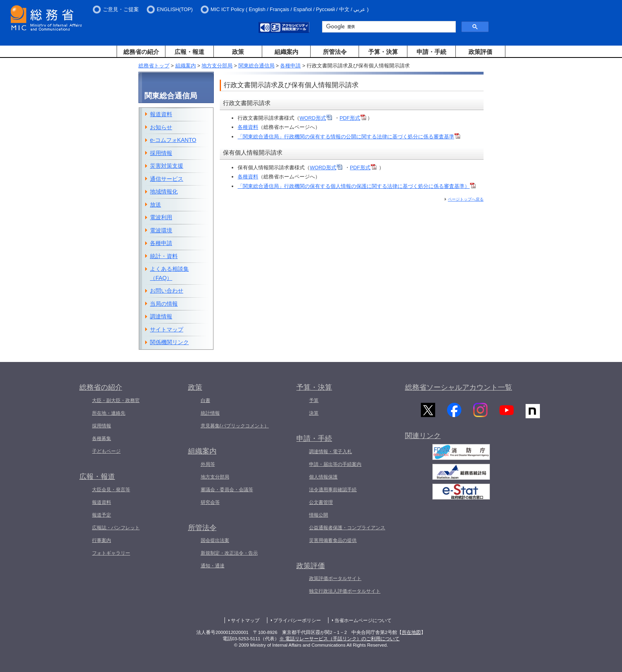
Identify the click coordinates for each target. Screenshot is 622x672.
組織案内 (286, 52)
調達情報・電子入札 (330, 452)
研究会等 (210, 502)
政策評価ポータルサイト (335, 578)
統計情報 (210, 413)
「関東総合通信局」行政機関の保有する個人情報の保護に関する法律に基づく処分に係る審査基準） (357, 186)
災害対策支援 (167, 166)
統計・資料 (164, 256)
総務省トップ (154, 66)
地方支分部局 (217, 66)
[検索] (388, 27)
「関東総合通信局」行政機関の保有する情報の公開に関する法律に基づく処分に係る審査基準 (349, 137)
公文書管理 (321, 502)
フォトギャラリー (111, 553)
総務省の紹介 (141, 52)
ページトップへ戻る (466, 199)
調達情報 (161, 316)
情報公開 (319, 515)
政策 (238, 52)
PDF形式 (353, 118)
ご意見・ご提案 (121, 9)
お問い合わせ (167, 291)
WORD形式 (316, 118)
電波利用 (161, 217)
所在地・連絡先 (109, 413)
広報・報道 (189, 52)
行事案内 (102, 540)
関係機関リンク (169, 342)
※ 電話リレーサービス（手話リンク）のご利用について (339, 639)
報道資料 (161, 114)
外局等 (208, 464)
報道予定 (102, 515)
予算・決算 (383, 52)
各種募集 (102, 438)
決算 (314, 413)
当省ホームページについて (363, 620)
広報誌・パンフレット (116, 528)
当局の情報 (164, 304)
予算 (314, 400)
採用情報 (161, 153)
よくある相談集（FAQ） (169, 273)
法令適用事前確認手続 (333, 490)
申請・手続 (431, 52)
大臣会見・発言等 (111, 490)
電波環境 (161, 230)
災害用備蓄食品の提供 (333, 540)
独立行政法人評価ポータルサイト (345, 591)
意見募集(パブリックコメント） (235, 426)
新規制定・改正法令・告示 (229, 553)
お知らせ (161, 127)
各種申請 (290, 66)
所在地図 (411, 632)
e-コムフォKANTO (173, 140)
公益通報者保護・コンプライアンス (347, 528)
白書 (205, 400)
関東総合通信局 (256, 66)
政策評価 (480, 52)
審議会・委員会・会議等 (227, 490)
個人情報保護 (323, 477)
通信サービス (167, 179)
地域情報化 (164, 191)
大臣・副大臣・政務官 (116, 400)
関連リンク (423, 438)
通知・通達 (213, 566)
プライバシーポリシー (297, 620)
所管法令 (335, 52)
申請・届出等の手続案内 (335, 464)
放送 (155, 205)
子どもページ (106, 451)
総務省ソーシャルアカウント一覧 (459, 387)
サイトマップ (167, 329)
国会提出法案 (215, 540)
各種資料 (248, 127)
